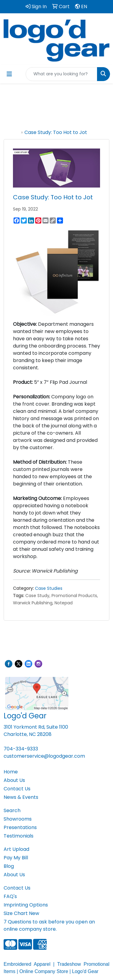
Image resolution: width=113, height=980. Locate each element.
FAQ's (10, 896)
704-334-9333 (21, 749)
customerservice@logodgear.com (44, 756)
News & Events (21, 797)
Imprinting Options (26, 905)
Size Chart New (21, 913)
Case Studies (49, 588)
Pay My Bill (16, 858)
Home (12, 132)
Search (12, 810)
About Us (14, 780)
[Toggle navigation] (9, 74)
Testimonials (19, 836)
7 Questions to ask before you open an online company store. (49, 925)
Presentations (20, 827)
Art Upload (16, 849)
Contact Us (17, 789)
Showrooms (18, 819)
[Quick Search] (61, 74)
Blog (9, 866)
